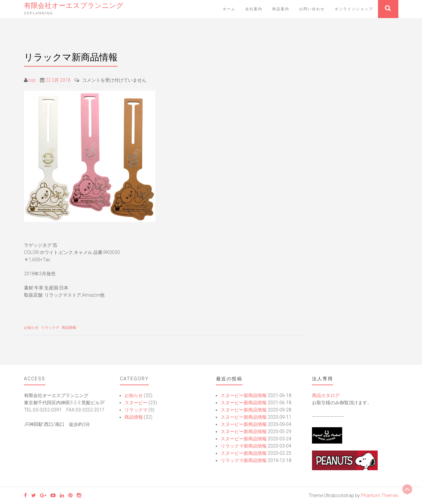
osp (32, 80)
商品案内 (281, 9)
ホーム (229, 9)
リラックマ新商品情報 (244, 446)
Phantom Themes (380, 495)
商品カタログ (326, 395)
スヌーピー (136, 403)
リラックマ (50, 328)
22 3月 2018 (58, 80)
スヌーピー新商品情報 (244, 395)
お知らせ (31, 328)
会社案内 (254, 9)
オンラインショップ (354, 9)
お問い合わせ (312, 9)
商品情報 (69, 328)
